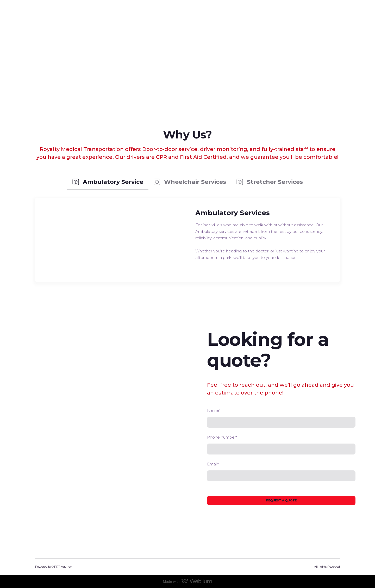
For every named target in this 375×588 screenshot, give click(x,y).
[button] (108, 182)
